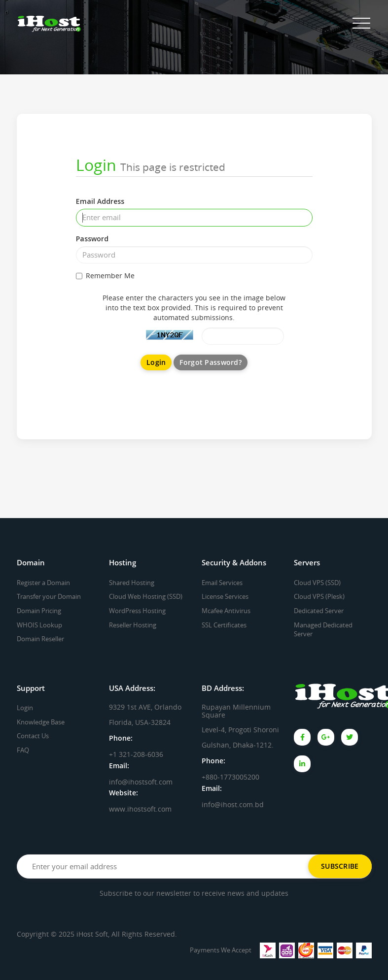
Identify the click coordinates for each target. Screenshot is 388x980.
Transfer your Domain (49, 596)
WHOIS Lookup (39, 625)
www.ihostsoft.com (140, 809)
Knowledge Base (41, 722)
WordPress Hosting (137, 611)
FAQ (23, 750)
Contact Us (33, 736)
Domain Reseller (40, 639)
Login (25, 708)
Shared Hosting (132, 583)
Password (92, 239)
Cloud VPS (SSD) (317, 583)
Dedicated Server (319, 611)
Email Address (100, 201)
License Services (225, 596)
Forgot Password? (210, 362)
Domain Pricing (39, 611)
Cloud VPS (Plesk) (319, 596)
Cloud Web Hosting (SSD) (146, 596)
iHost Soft (92, 934)
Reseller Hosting (133, 625)
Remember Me (105, 276)
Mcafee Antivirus (226, 611)
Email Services (222, 583)
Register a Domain (43, 583)
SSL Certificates (224, 625)
